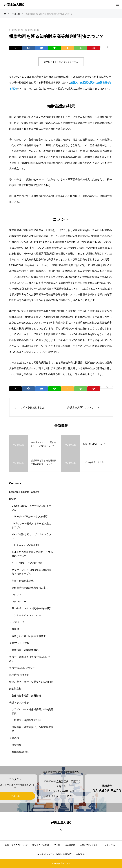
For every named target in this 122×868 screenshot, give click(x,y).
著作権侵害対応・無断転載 (26, 696)
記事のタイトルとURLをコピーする (61, 62)
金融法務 (14, 738)
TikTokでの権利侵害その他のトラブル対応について (32, 554)
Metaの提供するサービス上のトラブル (31, 536)
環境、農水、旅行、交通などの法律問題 (31, 682)
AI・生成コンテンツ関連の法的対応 (31, 608)
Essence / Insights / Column (24, 492)
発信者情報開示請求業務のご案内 (30, 588)
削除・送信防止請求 (23, 581)
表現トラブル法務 (19, 703)
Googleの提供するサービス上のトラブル (31, 508)
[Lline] (55, 48)
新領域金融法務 (20, 752)
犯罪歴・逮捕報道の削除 (27, 720)
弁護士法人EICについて (22, 668)
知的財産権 (15, 689)
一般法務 (14, 629)
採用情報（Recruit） (20, 675)
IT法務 (13, 499)
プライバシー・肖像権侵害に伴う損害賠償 (32, 711)
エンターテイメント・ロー (26, 615)
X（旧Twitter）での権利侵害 (27, 563)
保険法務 (16, 745)
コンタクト (15, 595)
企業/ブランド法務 (19, 643)
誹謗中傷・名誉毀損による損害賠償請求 (32, 729)
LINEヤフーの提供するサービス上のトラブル (31, 526)
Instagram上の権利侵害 (27, 545)
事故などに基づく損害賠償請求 (29, 636)
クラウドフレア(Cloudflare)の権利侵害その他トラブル (31, 572)
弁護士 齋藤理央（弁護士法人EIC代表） (30, 659)
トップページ (16, 622)
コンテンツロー (18, 602)
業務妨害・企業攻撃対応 (25, 650)
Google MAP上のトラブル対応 (31, 517)
